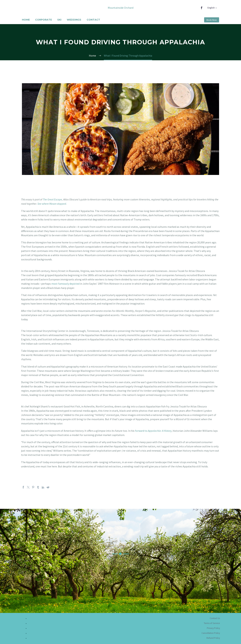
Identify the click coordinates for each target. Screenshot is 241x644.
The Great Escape (52, 199)
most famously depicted (65, 284)
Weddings (74, 20)
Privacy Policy (213, 628)
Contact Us (215, 618)
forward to (153, 431)
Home (26, 20)
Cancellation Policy (211, 633)
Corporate (44, 20)
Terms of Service (212, 623)
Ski (59, 20)
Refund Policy (213, 638)
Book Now (212, 20)
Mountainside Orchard (121, 8)
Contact (93, 20)
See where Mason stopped (52, 204)
